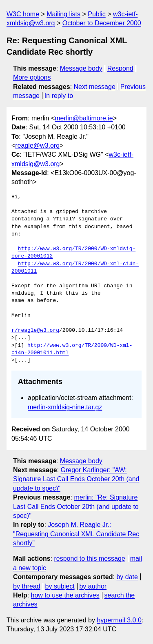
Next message (95, 87)
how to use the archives (65, 595)
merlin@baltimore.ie (84, 118)
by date (127, 577)
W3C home (23, 14)
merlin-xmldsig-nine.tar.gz (65, 407)
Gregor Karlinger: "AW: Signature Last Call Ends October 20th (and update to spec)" (76, 479)
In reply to (59, 96)
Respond (120, 68)
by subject (60, 586)
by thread (27, 586)
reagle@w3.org (37, 145)
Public (97, 14)
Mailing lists (63, 14)
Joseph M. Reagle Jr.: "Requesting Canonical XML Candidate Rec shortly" (76, 534)
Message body (81, 68)
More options (32, 77)
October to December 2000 (102, 23)
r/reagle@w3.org (35, 331)
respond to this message (89, 559)
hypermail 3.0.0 (119, 620)
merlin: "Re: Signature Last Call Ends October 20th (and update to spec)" (76, 506)
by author (93, 586)
